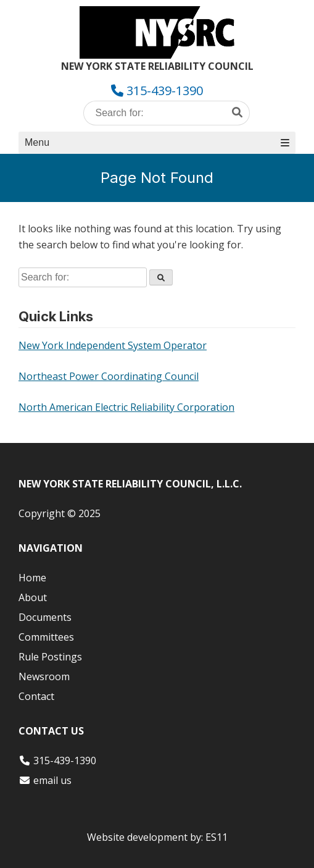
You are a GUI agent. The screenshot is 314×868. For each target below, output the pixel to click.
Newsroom (44, 676)
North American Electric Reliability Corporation (126, 407)
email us (52, 780)
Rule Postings (50, 657)
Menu (157, 142)
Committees (46, 637)
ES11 (217, 837)
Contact (36, 696)
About (33, 597)
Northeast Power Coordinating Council (109, 376)
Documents (45, 617)
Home (32, 578)
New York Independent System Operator (113, 345)
